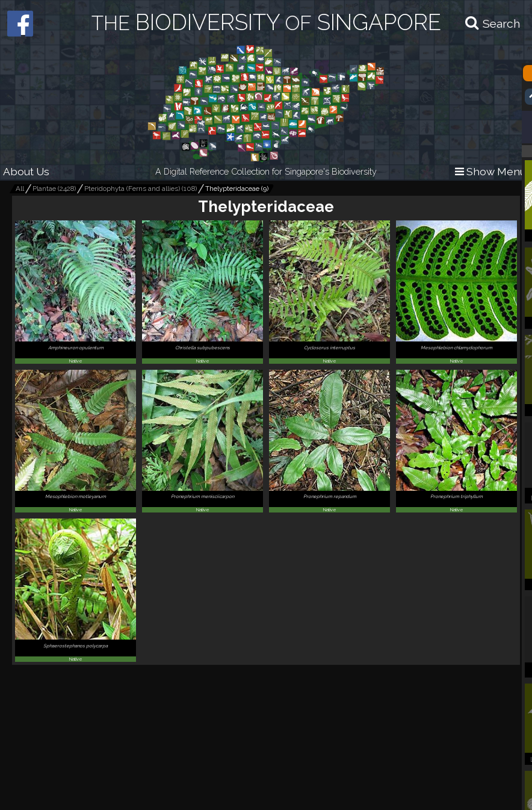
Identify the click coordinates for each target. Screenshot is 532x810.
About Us (26, 171)
